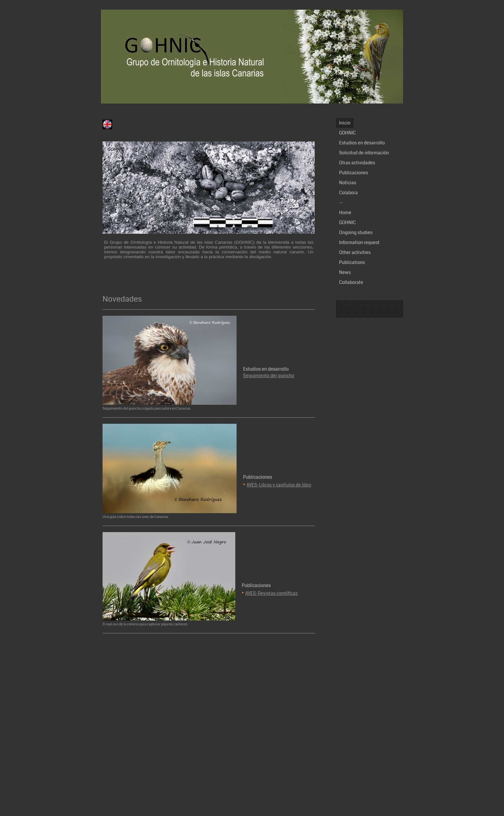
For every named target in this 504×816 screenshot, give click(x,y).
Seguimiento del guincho (269, 376)
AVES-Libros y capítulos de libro (279, 485)
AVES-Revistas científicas (271, 593)
